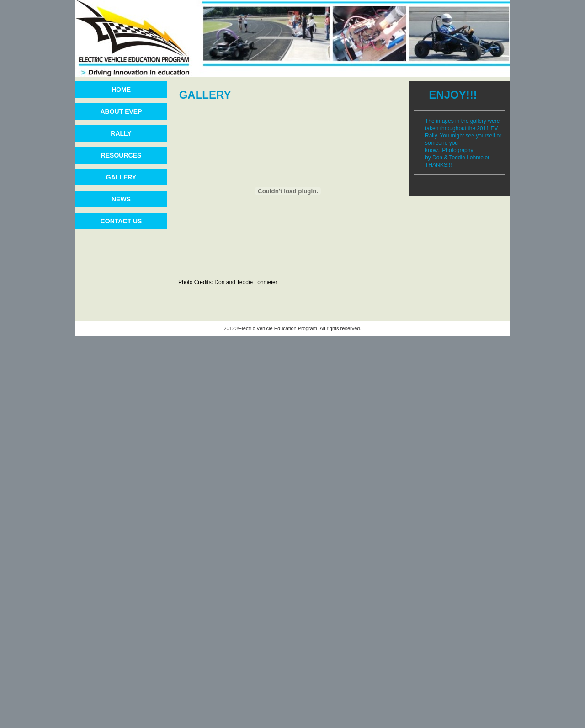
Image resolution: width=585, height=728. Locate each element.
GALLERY (121, 177)
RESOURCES (121, 155)
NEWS (121, 199)
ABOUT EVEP (121, 111)
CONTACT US (121, 221)
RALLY (121, 133)
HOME (121, 90)
